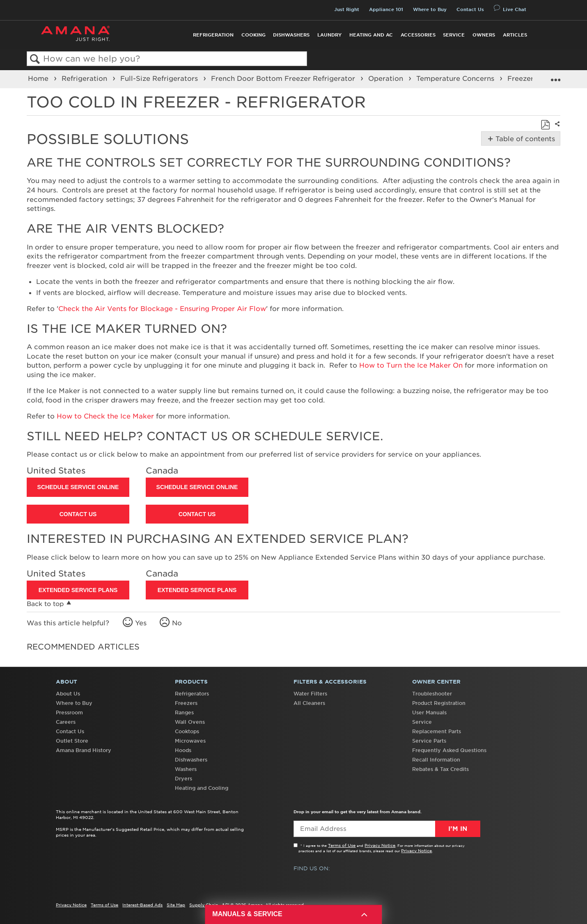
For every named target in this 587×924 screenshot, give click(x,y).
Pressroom (69, 712)
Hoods (183, 750)
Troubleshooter (432, 694)
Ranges (184, 712)
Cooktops (187, 731)
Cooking (253, 35)
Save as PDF (545, 125)
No (177, 623)
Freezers (186, 703)
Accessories (418, 35)
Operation (387, 78)
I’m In (458, 829)
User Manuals (429, 712)
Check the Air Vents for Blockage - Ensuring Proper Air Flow (162, 309)
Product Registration (439, 703)
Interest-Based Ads (142, 905)
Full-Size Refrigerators (160, 78)
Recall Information (436, 760)
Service (454, 35)
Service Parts (429, 741)
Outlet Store (72, 741)
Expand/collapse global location (555, 77)
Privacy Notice (380, 845)
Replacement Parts (437, 731)
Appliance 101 (386, 9)
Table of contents (524, 139)
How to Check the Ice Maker (105, 416)
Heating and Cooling (202, 788)
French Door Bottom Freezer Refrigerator (284, 78)
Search (35, 59)
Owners (484, 35)
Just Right (347, 9)
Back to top (45, 604)
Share (556, 129)
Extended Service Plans (78, 590)
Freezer (522, 78)
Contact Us (470, 9)
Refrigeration (213, 35)
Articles (515, 35)
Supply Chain (204, 905)
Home (39, 78)
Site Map (176, 905)
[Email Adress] (387, 829)
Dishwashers (291, 35)
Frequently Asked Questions (449, 750)
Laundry (329, 35)
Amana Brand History (84, 750)
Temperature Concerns (456, 78)
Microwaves (190, 741)
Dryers (183, 779)
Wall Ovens (190, 722)
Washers (186, 769)
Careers (66, 722)
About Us (68, 694)
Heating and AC (371, 35)
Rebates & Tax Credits (440, 769)
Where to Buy (430, 9)
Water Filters (310, 694)
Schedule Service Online (78, 487)
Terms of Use (342, 845)
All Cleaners (309, 703)
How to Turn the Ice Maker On (411, 365)
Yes (141, 623)
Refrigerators (192, 694)
